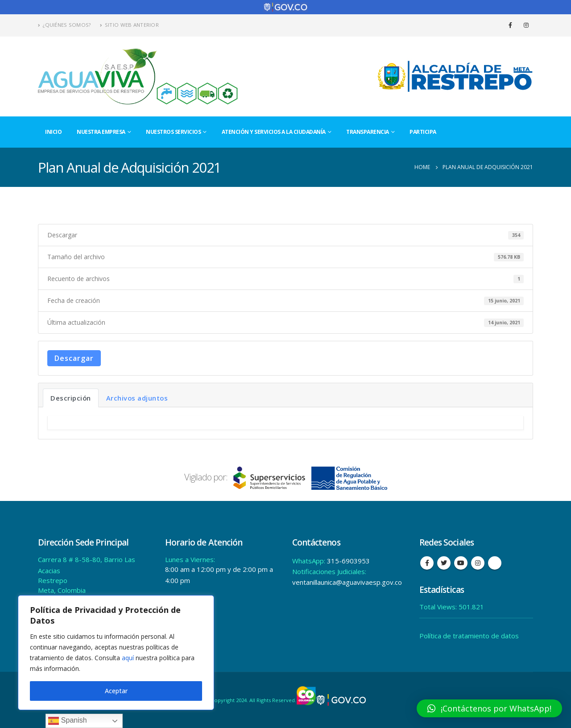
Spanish (67, 721)
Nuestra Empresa (101, 132)
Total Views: (439, 607)
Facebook (427, 563)
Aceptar (116, 691)
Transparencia (368, 132)
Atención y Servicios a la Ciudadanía (274, 132)
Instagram (478, 563)
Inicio (53, 132)
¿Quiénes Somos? (64, 25)
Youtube (461, 563)
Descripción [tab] (71, 398)
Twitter (444, 563)
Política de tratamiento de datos (469, 636)
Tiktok (495, 563)
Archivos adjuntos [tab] (137, 398)
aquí (128, 658)
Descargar (74, 358)
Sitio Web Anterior (129, 25)
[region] (116, 653)
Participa (423, 132)
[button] (489, 708)
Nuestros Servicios (173, 132)
